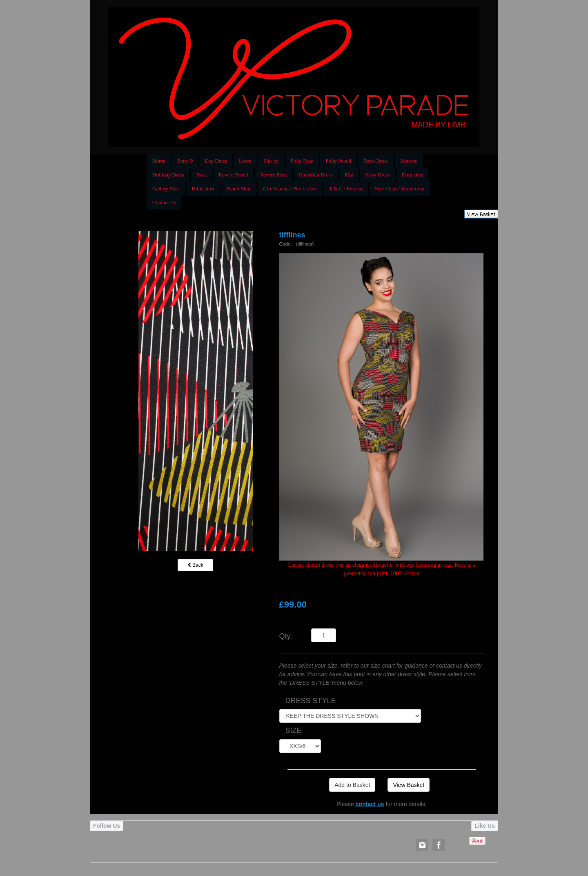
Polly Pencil (338, 161)
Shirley (271, 161)
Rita (349, 175)
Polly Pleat (302, 161)
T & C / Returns (346, 189)
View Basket (409, 785)
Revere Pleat (274, 175)
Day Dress (216, 161)
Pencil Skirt (239, 189)
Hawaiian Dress (316, 175)
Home (159, 161)
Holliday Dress (168, 175)
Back (196, 565)
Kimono (409, 161)
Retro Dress (376, 161)
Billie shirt (203, 189)
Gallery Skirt (166, 189)
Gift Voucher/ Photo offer (290, 189)
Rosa (201, 175)
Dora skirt (412, 175)
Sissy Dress (377, 175)
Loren (245, 161)
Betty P (185, 161)
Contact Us (164, 202)
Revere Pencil (233, 175)
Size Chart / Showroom (400, 189)
